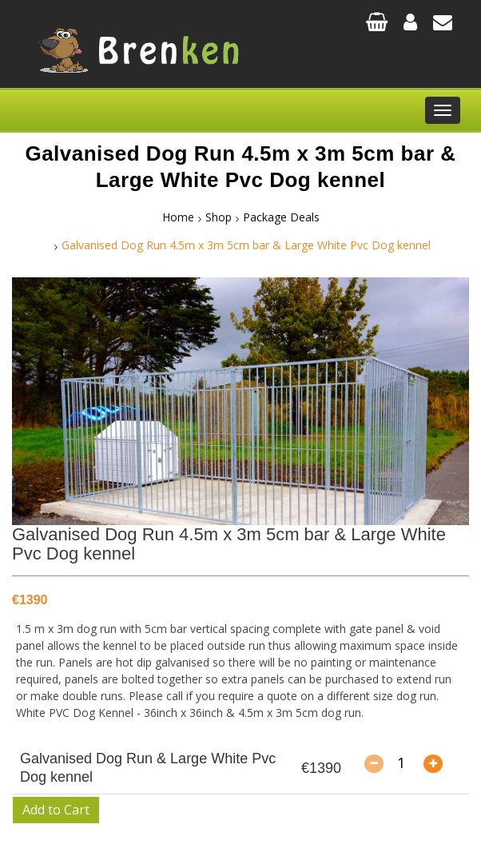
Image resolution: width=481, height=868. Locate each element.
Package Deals (281, 217)
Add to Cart (56, 810)
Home (178, 217)
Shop (219, 217)
